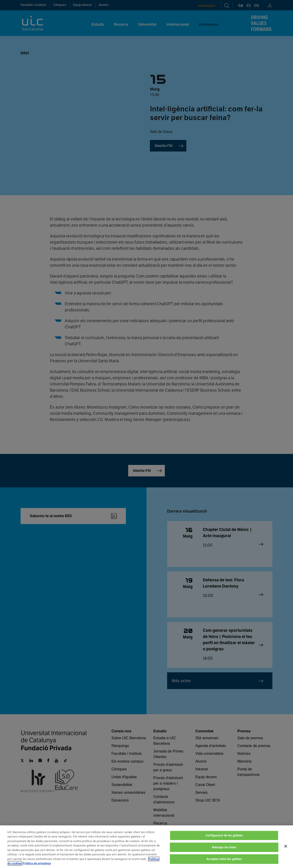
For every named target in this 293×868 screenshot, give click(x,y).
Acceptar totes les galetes (224, 859)
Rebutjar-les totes (224, 847)
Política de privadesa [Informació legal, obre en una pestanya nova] (37, 863)
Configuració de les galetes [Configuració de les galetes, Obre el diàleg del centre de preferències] (224, 835)
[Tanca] (286, 846)
